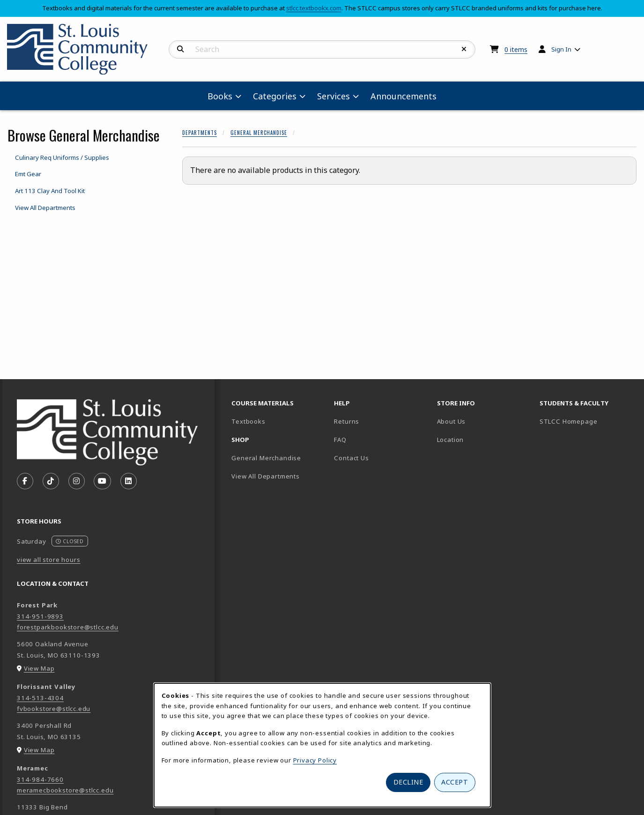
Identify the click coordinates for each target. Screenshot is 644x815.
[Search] (181, 49)
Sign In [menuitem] (561, 49)
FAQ (340, 440)
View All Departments (45, 208)
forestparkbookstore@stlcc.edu (68, 627)
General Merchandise (259, 133)
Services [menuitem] (333, 96)
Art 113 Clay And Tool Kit (50, 191)
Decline (408, 782)
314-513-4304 (40, 698)
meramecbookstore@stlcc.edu (65, 790)
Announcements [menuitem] (403, 96)
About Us (452, 421)
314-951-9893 (40, 616)
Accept (455, 782)
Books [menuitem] (220, 96)
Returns (347, 421)
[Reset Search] (464, 49)
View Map (39, 668)
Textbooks (279, 421)
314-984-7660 (40, 779)
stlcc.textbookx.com (314, 8)
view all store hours (49, 560)
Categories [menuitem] (275, 96)
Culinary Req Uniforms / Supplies (62, 157)
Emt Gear (28, 174)
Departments (200, 133)
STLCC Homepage (587, 421)
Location (451, 440)
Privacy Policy (315, 760)
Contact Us (351, 458)
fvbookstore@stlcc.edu (54, 709)
